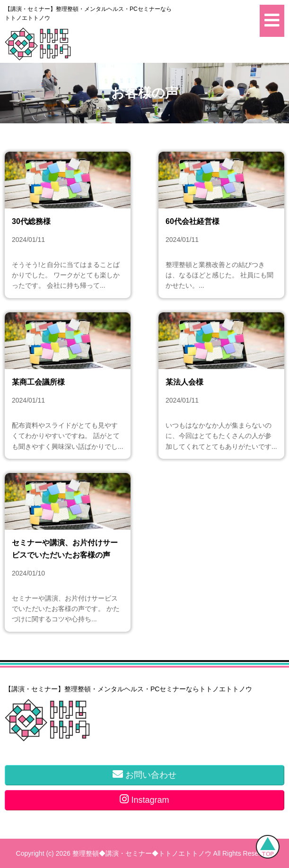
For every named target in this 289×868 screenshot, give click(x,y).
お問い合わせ (144, 774)
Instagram (144, 799)
